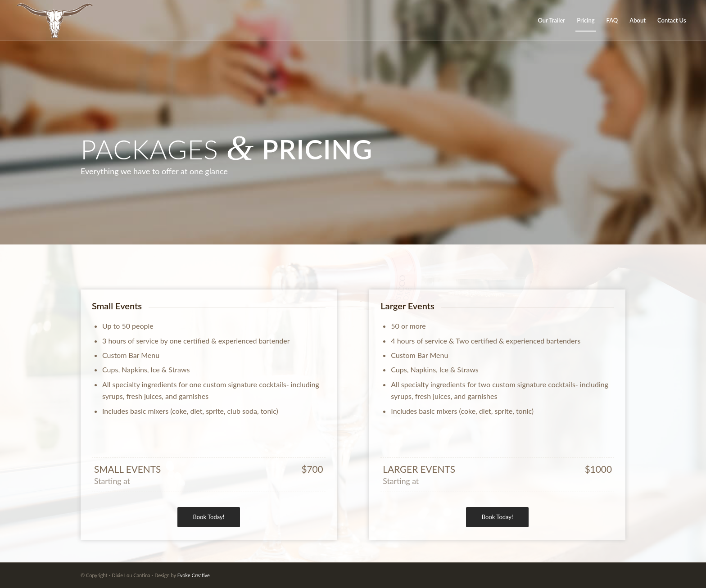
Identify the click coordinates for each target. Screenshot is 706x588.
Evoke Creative (194, 575)
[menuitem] (551, 20)
